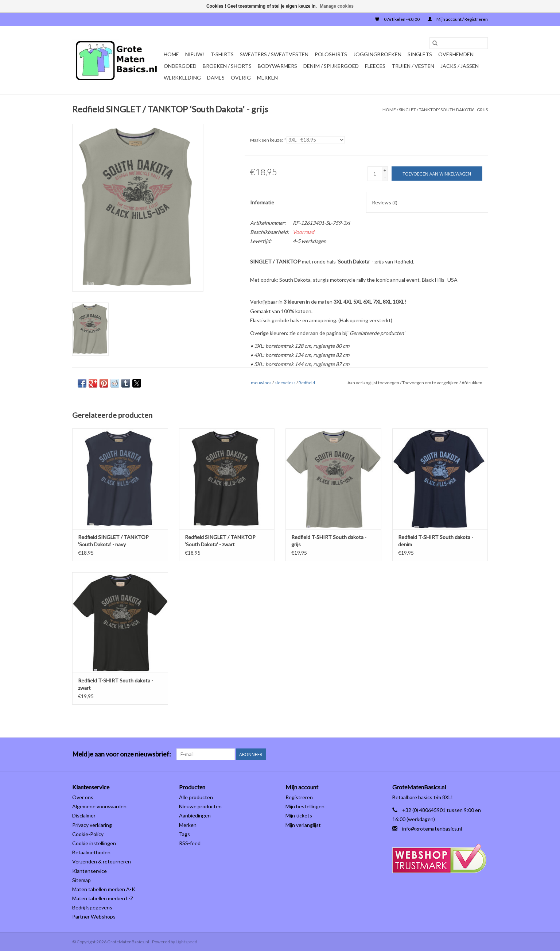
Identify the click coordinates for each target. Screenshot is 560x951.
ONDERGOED (180, 66)
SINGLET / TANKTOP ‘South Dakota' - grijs (443, 110)
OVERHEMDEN (456, 54)
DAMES (216, 78)
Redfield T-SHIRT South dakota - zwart (116, 684)
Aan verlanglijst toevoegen (374, 383)
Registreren (299, 797)
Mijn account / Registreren (458, 19)
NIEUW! (195, 54)
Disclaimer (84, 815)
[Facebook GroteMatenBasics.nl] (469, 754)
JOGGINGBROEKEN (377, 54)
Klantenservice (90, 871)
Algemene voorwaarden (99, 806)
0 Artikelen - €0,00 (398, 19)
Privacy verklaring (92, 825)
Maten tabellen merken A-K (104, 889)
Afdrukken (472, 383)
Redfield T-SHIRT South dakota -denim (436, 541)
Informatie (262, 202)
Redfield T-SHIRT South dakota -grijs (329, 541)
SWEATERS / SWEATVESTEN (274, 54)
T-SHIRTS (222, 54)
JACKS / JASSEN (460, 66)
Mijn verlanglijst (303, 825)
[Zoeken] (459, 43)
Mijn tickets (299, 815)
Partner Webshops (94, 917)
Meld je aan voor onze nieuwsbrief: (122, 754)
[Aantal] (375, 174)
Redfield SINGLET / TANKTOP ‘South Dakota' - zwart (220, 541)
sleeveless (285, 383)
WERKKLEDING (182, 78)
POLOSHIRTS (331, 54)
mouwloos (261, 383)
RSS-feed (190, 843)
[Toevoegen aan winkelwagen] (437, 174)
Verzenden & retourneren (102, 861)
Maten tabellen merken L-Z (103, 898)
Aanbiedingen (195, 815)
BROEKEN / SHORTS (227, 66)
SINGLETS (420, 54)
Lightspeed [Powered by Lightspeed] (186, 942)
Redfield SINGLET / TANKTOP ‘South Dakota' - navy (113, 541)
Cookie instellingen (94, 843)
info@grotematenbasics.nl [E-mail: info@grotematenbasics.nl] (432, 829)
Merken (267, 78)
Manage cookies (337, 6)
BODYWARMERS (277, 66)
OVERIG (241, 78)
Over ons (83, 797)
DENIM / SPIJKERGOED (331, 66)
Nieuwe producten (200, 806)
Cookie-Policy (88, 834)
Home (171, 54)
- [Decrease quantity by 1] (385, 177)
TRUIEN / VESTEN (413, 66)
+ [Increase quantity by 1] (385, 170)
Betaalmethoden (91, 852)
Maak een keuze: (268, 140)
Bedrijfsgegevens (92, 907)
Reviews (385, 202)
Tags (184, 834)
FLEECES (375, 66)
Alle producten (196, 797)
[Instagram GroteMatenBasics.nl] (482, 754)
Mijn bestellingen (305, 806)
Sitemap (81, 880)
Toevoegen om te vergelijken (431, 383)
